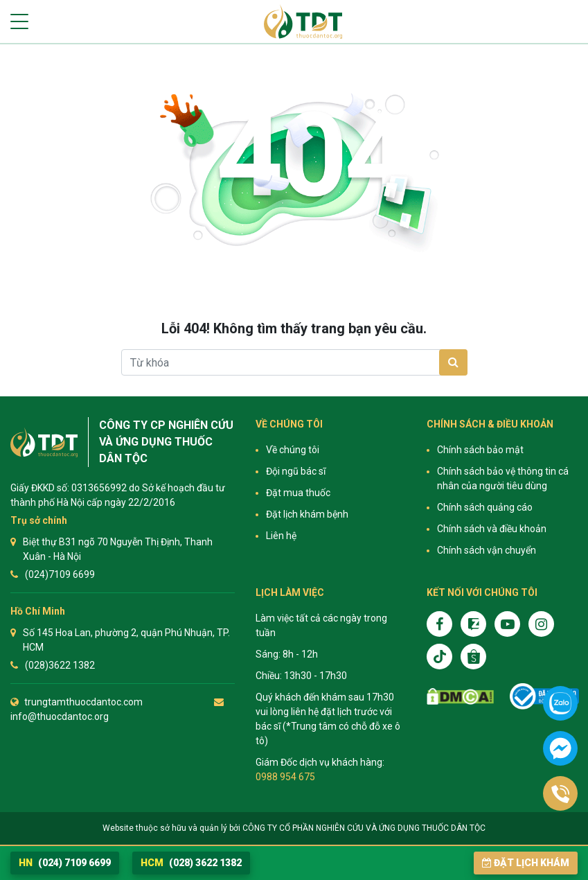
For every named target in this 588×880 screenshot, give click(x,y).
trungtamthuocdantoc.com (83, 702)
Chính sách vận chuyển (487, 550)
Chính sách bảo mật (480, 450)
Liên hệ (281, 536)
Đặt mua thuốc (298, 493)
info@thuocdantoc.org (60, 716)
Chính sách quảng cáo (485, 507)
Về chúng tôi (293, 450)
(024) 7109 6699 (65, 863)
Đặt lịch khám (526, 863)
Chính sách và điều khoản (492, 529)
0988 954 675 (285, 777)
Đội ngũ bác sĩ (296, 471)
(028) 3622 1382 (191, 863)
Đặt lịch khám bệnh (307, 514)
